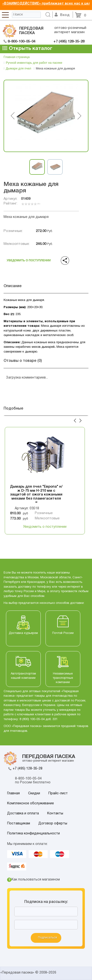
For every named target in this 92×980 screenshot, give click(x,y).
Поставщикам (19, 824)
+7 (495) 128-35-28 (28, 769)
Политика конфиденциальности (33, 834)
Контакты (55, 814)
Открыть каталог (27, 48)
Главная (13, 793)
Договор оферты (53, 824)
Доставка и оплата (23, 814)
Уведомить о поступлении (29, 260)
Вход (62, 15)
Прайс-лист (58, 793)
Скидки (34, 793)
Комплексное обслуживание (31, 803)
